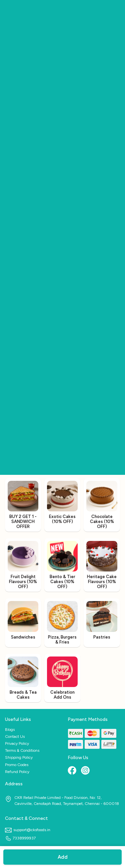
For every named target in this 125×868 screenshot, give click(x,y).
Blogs (10, 730)
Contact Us (15, 737)
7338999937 (20, 838)
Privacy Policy (17, 743)
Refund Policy (17, 772)
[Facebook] (73, 771)
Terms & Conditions (22, 750)
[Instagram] (86, 771)
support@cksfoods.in (28, 830)
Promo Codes (17, 765)
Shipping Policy (19, 757)
